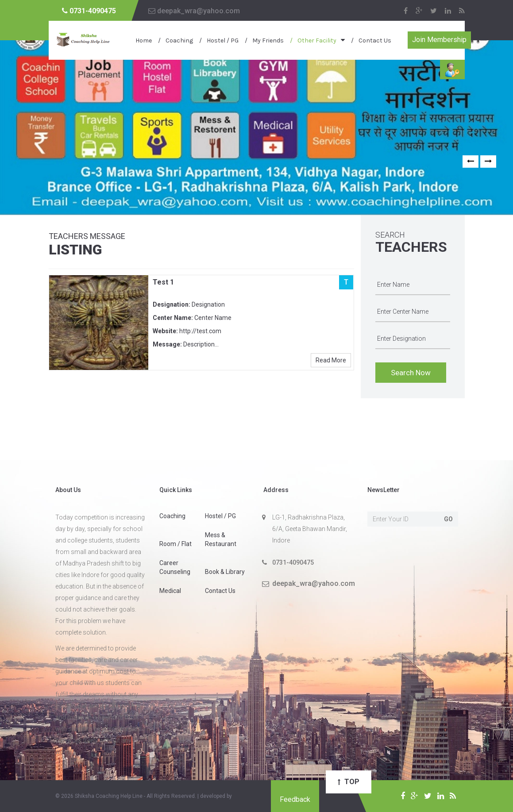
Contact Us (375, 40)
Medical (170, 591)
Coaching (179, 40)
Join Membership (439, 40)
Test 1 (163, 282)
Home (144, 40)
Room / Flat (175, 544)
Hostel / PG (223, 40)
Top (349, 782)
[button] (471, 162)
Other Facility (317, 40)
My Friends (268, 40)
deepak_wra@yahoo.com (194, 11)
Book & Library (225, 572)
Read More (331, 360)
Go (448, 519)
